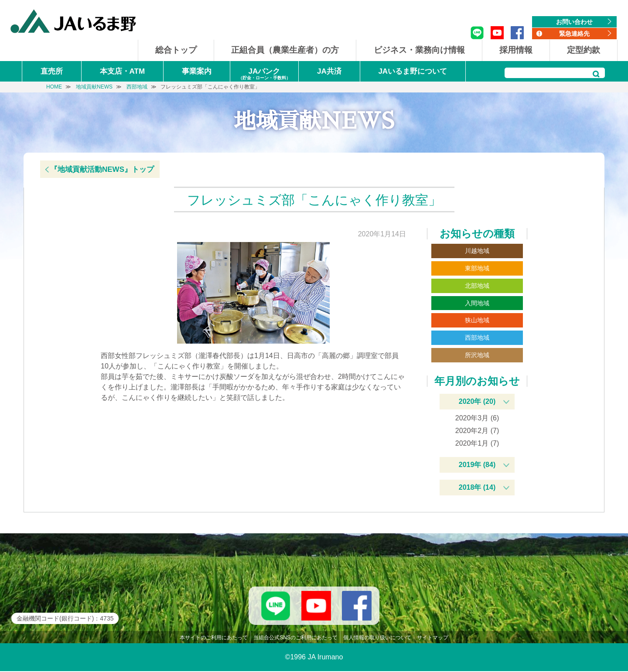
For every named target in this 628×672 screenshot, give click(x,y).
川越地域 (477, 251)
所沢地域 (477, 355)
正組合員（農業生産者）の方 (285, 50)
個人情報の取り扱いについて (377, 638)
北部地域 (477, 286)
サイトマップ (433, 638)
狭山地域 (477, 320)
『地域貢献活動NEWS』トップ (102, 169)
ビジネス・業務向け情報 (419, 50)
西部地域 (477, 338)
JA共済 (329, 71)
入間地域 (477, 303)
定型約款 (584, 50)
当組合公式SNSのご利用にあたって (295, 638)
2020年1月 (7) (477, 443)
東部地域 (477, 268)
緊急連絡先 (574, 34)
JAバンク (264, 74)
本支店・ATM (123, 71)
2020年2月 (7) (477, 431)
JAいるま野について (413, 71)
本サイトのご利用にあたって (214, 638)
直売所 (52, 71)
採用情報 (516, 50)
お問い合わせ (574, 22)
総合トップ (176, 50)
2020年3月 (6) (477, 418)
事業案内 (197, 71)
